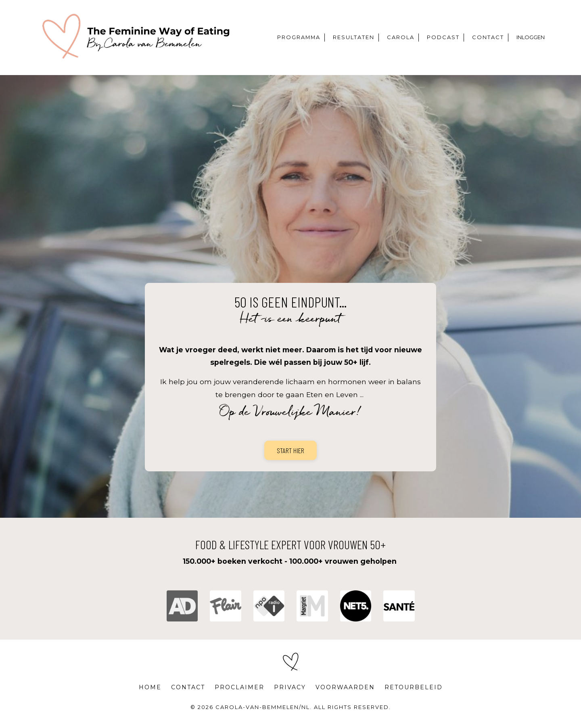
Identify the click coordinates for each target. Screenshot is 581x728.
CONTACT (490, 37)
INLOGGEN (531, 37)
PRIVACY (290, 692)
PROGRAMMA (306, 37)
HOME (149, 692)
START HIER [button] (291, 453)
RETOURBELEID (414, 692)
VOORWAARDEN (346, 692)
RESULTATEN (360, 37)
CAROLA (406, 37)
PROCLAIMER (239, 692)
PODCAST (447, 37)
